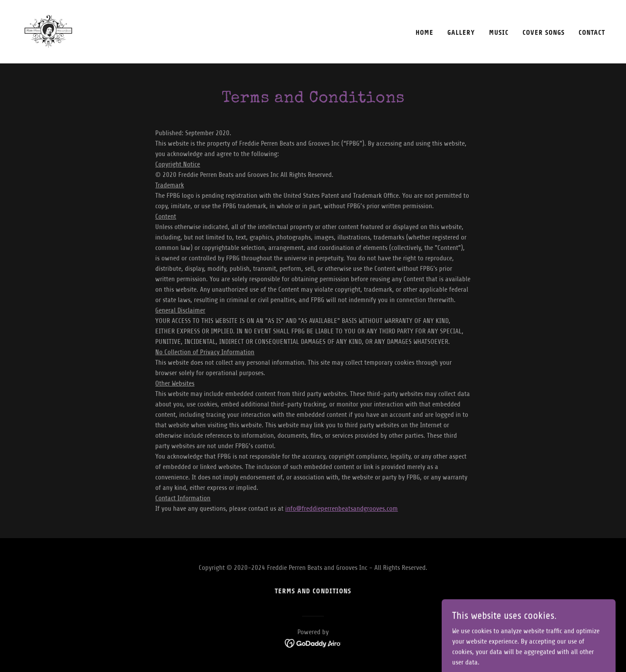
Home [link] (425, 32)
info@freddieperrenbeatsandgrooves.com (341, 509)
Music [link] (499, 32)
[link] (48, 31)
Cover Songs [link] (544, 32)
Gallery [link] (461, 32)
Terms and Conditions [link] (313, 591)
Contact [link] (592, 32)
